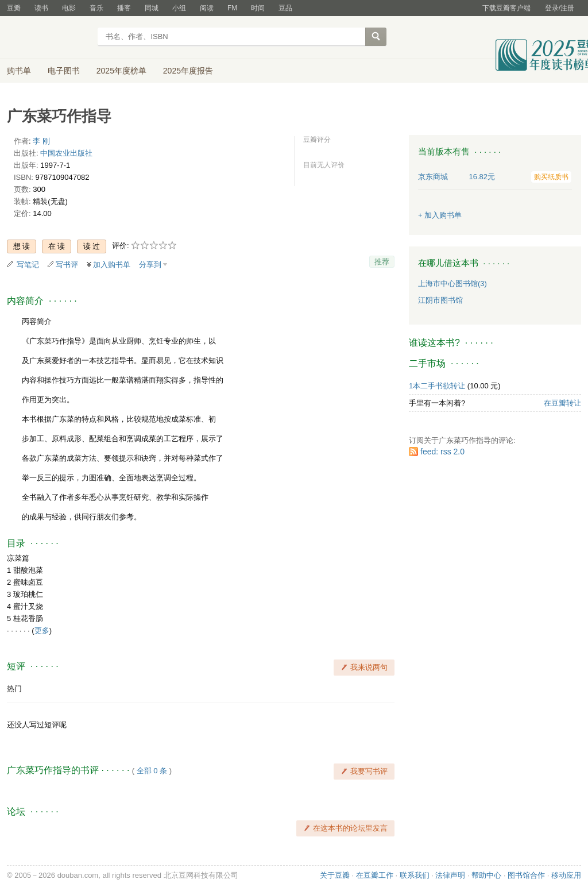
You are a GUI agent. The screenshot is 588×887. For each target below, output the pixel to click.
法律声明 (450, 875)
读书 (41, 8)
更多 (42, 630)
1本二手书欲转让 (437, 386)
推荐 (382, 262)
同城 (152, 8)
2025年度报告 (188, 71)
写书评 (67, 265)
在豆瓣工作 (375, 875)
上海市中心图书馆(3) (452, 284)
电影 (69, 8)
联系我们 (415, 875)
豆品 (285, 8)
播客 (124, 8)
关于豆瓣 (335, 875)
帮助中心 (486, 875)
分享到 (150, 265)
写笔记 (28, 265)
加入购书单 (112, 265)
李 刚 (41, 141)
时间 (258, 8)
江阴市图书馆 (440, 300)
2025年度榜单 (121, 71)
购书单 (19, 71)
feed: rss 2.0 (442, 452)
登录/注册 (560, 8)
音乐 (96, 8)
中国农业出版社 (66, 153)
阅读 (207, 8)
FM (232, 8)
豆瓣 (14, 8)
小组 (179, 8)
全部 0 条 (152, 771)
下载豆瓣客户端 (506, 8)
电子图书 (64, 71)
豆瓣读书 (49, 38)
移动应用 (566, 875)
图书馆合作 (526, 875)
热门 (14, 689)
